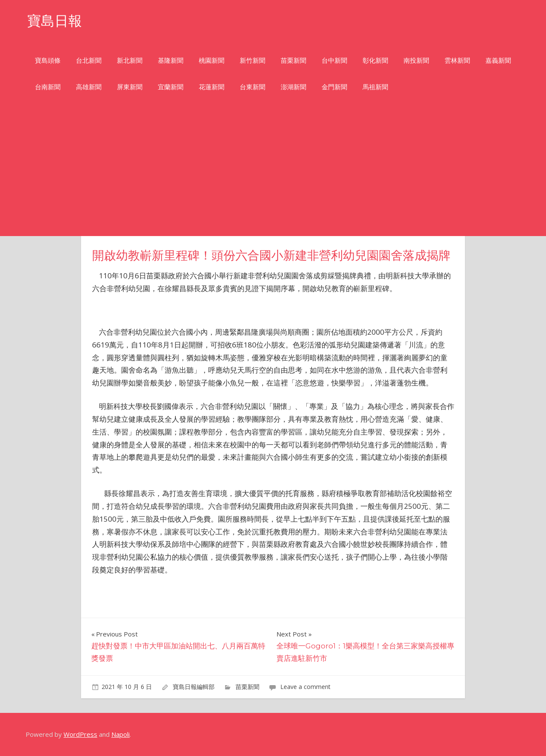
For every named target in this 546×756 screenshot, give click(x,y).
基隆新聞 (171, 60)
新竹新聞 (253, 60)
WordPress (80, 734)
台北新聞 (89, 60)
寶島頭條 (48, 60)
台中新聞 (334, 60)
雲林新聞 (457, 60)
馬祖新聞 (375, 87)
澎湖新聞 (293, 87)
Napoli (121, 734)
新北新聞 (130, 60)
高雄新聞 (89, 87)
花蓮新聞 (212, 87)
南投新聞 (416, 60)
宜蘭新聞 (171, 87)
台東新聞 (253, 87)
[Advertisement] (273, 172)
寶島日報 (55, 21)
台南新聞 (48, 87)
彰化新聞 (375, 60)
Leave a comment (305, 687)
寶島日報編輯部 (194, 687)
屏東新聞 (130, 87)
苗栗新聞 (293, 60)
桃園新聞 (212, 60)
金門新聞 (334, 87)
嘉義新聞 (498, 60)
